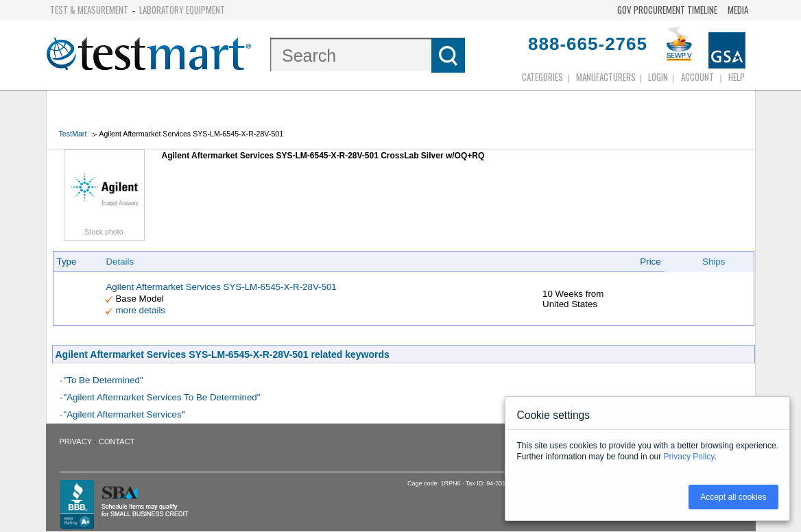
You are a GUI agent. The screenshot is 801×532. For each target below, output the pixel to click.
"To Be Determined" (104, 380)
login (658, 77)
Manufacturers (606, 77)
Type (67, 262)
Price (650, 262)
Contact (117, 442)
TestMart (73, 134)
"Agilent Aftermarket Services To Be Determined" (162, 397)
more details (140, 310)
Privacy (76, 442)
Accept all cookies (733, 497)
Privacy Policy (689, 457)
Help (737, 77)
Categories (542, 77)
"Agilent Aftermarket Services (123, 414)
